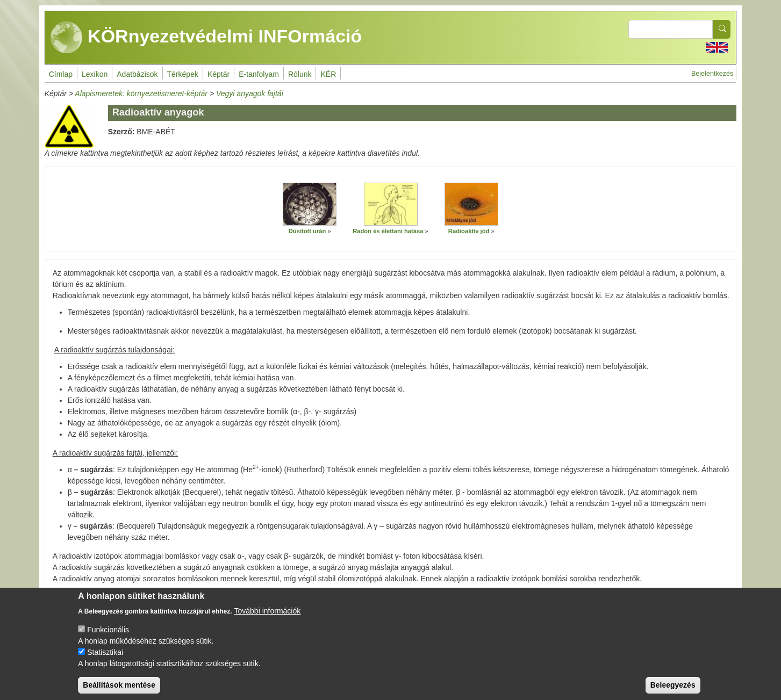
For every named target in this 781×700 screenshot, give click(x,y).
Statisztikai (105, 660)
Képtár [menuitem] (218, 74)
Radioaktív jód (469, 231)
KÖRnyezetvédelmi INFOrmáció (206, 38)
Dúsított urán (307, 231)
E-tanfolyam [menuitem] (259, 74)
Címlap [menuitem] (61, 74)
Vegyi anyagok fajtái (250, 93)
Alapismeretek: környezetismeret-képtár (141, 93)
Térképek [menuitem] (183, 74)
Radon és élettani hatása (388, 231)
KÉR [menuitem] (328, 74)
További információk (268, 619)
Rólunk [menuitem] (300, 74)
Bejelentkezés (712, 74)
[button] (310, 204)
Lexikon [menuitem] (95, 74)
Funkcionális (108, 638)
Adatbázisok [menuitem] (137, 74)
